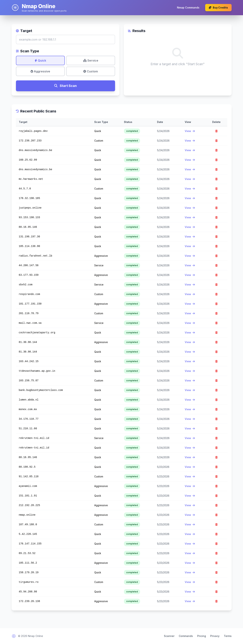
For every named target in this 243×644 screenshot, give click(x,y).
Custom (91, 71)
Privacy (215, 636)
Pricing (202, 636)
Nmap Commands (188, 8)
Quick (40, 60)
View (190, 131)
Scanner (169, 636)
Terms (228, 636)
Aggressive (40, 71)
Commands (186, 636)
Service (91, 60)
